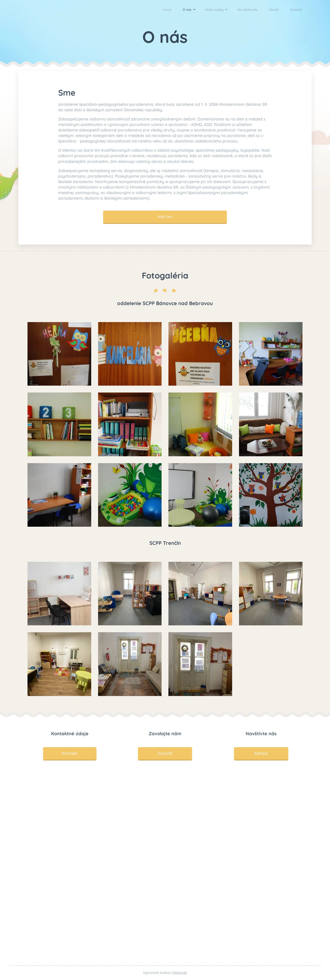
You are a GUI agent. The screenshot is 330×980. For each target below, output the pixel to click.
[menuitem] (153, 9)
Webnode (180, 973)
